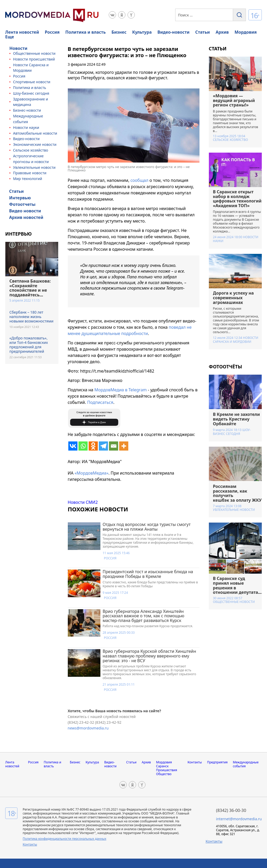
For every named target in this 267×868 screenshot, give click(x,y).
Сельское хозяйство (31, 150)
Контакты (195, 762)
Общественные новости (34, 53)
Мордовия (245, 32)
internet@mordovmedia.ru (239, 819)
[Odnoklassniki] (93, 446)
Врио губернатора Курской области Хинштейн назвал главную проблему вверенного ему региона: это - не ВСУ (149, 656)
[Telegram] (103, 446)
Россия (52, 32)
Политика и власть (86, 32)
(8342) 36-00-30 (231, 810)
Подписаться (100, 402)
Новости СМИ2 (83, 502)
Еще (10, 37)
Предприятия (217, 762)
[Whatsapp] (83, 446)
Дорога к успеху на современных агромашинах (233, 298)
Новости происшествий (34, 59)
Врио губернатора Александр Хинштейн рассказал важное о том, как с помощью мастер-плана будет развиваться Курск (143, 616)
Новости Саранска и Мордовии (236, 340)
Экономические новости (35, 144)
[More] (124, 446)
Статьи (203, 32)
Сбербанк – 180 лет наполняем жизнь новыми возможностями (31, 317)
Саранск (162, 766)
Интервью (20, 198)
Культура (142, 32)
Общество (164, 774)
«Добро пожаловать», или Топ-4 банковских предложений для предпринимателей (29, 345)
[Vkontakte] (73, 446)
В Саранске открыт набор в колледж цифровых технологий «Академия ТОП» (237, 199)
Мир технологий (28, 179)
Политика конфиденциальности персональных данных (65, 839)
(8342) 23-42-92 (108, 722)
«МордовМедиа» (92, 473)
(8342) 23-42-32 (81, 722)
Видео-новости (174, 32)
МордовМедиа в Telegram (121, 390)
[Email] (114, 446)
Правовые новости (30, 173)
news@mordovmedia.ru (88, 728)
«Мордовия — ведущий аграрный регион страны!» (234, 100)
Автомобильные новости (35, 133)
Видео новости (25, 211)
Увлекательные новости (34, 167)
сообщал (139, 180)
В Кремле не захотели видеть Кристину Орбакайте (236, 419)
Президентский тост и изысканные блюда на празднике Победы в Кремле (148, 574)
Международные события (246, 764)
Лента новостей (22, 32)
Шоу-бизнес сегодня (31, 93)
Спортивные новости (32, 82)
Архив (222, 32)
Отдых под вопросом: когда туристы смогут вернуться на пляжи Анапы (146, 527)
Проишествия (167, 770)
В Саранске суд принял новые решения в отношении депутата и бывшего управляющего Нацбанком (236, 592)
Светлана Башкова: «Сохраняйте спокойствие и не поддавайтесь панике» (30, 290)
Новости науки (26, 127)
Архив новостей (26, 217)
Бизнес (119, 32)
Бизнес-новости (27, 110)
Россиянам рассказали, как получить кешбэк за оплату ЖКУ (237, 493)
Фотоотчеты (22, 204)
